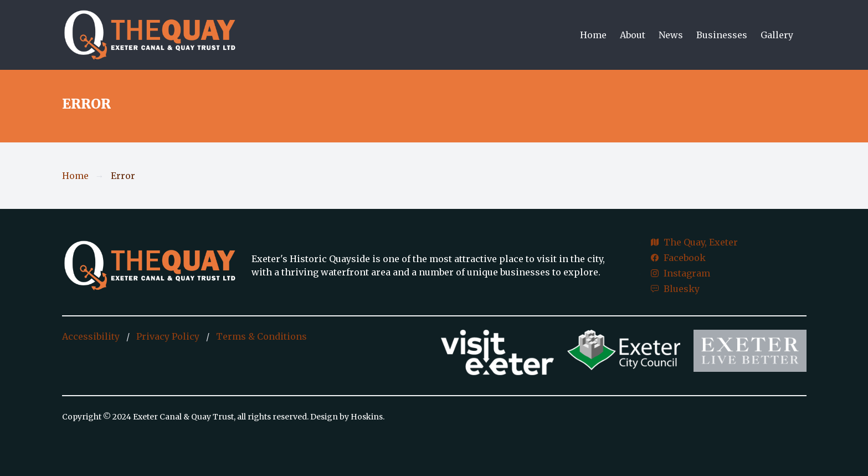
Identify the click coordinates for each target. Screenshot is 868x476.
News (671, 35)
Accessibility (91, 336)
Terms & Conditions (261, 336)
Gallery (777, 35)
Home (593, 35)
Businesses (722, 35)
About (633, 35)
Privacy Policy (168, 336)
